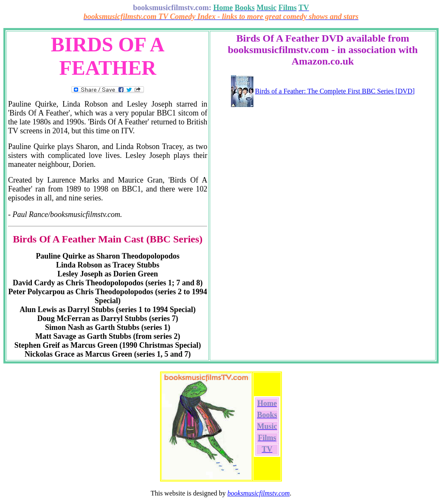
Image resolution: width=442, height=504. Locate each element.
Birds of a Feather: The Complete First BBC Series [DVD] (335, 91)
